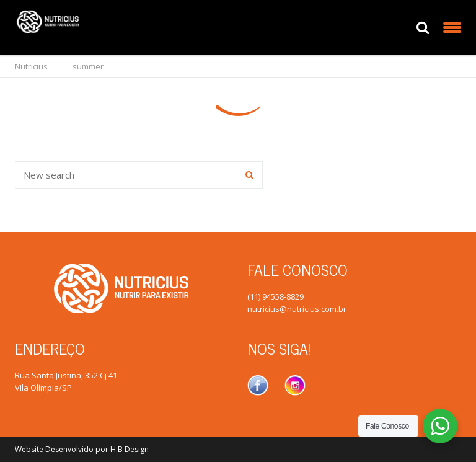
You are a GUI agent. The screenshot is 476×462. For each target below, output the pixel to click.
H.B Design (130, 449)
